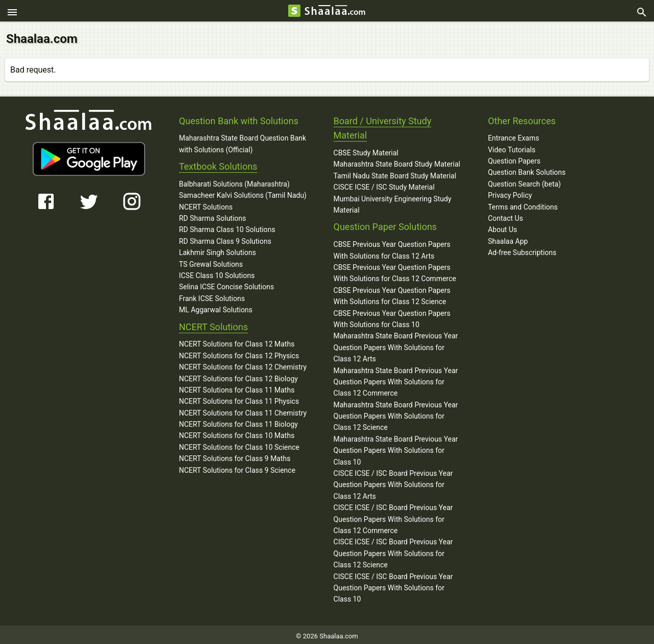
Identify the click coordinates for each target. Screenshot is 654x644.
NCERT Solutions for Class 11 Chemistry (243, 410)
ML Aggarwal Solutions (216, 307)
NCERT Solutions (206, 204)
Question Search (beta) (524, 181)
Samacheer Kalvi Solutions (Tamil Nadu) (243, 193)
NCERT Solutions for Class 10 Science (239, 444)
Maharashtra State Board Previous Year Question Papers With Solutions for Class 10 (396, 447)
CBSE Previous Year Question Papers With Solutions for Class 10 (392, 316)
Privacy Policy (510, 193)
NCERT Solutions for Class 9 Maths (235, 456)
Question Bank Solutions (527, 170)
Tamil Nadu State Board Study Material (395, 173)
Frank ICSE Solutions (212, 295)
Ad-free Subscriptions (522, 249)
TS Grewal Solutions (211, 261)
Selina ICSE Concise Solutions (226, 284)
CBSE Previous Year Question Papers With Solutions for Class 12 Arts (392, 247)
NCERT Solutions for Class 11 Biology (238, 421)
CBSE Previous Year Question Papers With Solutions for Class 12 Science (392, 293)
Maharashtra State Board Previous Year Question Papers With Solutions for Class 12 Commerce (396, 379)
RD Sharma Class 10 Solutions (227, 227)
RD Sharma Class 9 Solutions (225, 238)
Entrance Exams (513, 135)
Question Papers (514, 158)
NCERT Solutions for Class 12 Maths (237, 341)
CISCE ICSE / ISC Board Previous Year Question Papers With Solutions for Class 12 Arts (393, 482)
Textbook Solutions (218, 163)
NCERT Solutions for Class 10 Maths (237, 433)
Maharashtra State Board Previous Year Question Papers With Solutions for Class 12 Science (396, 413)
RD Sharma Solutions (212, 215)
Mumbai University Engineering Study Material (393, 201)
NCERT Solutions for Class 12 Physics (239, 353)
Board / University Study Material (383, 125)
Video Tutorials (512, 147)
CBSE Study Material (366, 150)
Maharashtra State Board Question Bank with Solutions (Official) (242, 141)
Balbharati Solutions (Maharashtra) (234, 181)
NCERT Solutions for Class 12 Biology (238, 376)
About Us (503, 227)
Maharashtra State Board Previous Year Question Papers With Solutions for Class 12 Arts (396, 345)
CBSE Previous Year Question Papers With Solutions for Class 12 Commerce (395, 270)
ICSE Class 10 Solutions (217, 272)
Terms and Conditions (523, 204)
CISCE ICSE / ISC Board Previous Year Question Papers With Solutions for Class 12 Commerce (393, 516)
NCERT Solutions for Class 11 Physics (239, 399)
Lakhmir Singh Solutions (217, 250)
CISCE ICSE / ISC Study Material (384, 185)
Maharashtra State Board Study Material (397, 162)
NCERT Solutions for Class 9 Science (237, 467)
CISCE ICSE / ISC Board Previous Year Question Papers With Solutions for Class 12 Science (393, 551)
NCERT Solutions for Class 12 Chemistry (243, 364)
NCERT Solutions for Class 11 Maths (237, 387)
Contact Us (506, 215)
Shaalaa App (508, 238)
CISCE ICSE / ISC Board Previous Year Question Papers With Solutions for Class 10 (393, 585)
